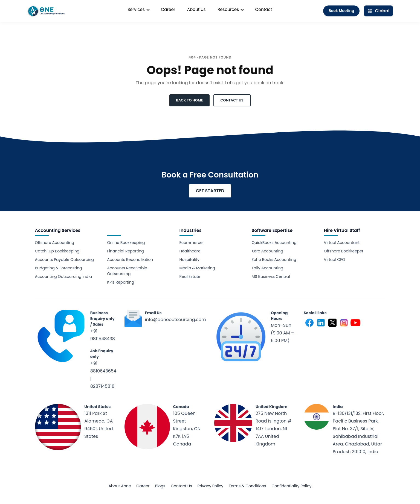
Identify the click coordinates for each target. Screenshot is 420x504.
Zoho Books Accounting (274, 260)
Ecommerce (191, 243)
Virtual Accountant (342, 243)
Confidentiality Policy (292, 486)
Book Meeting (341, 11)
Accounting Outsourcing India (63, 276)
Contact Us (181, 486)
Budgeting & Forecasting (59, 268)
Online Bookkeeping (126, 243)
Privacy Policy (211, 486)
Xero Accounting (268, 251)
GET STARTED (210, 191)
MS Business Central (271, 276)
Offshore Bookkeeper (344, 251)
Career (143, 486)
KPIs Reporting (121, 282)
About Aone (120, 486)
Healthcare (190, 251)
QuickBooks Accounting (274, 243)
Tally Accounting (268, 268)
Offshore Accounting (55, 243)
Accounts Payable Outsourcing (65, 260)
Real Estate (190, 276)
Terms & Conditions (247, 486)
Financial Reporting (126, 251)
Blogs (160, 486)
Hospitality (189, 260)
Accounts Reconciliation (130, 260)
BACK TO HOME (189, 100)
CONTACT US (232, 100)
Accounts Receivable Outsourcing (127, 271)
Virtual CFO (335, 260)
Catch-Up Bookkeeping (57, 251)
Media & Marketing (197, 268)
